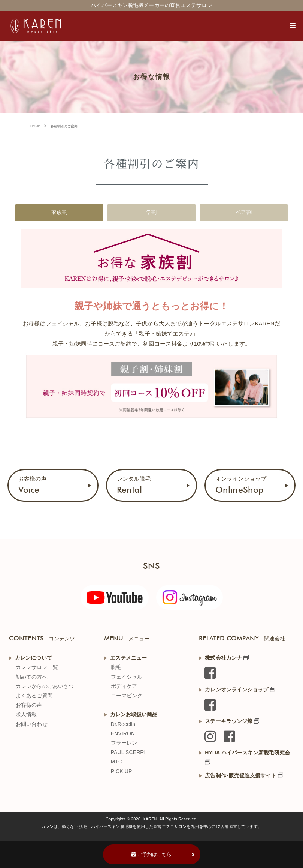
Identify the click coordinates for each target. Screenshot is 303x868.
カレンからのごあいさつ (45, 686)
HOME (35, 126)
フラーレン (124, 743)
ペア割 (243, 212)
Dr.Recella (123, 724)
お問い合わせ (32, 724)
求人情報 (26, 714)
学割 (151, 212)
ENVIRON (123, 733)
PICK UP (122, 771)
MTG (117, 762)
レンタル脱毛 (134, 485)
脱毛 (116, 667)
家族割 (59, 212)
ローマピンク (127, 696)
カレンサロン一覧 (37, 667)
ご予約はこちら (152, 854)
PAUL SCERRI (128, 752)
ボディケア (124, 686)
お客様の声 (33, 485)
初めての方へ (32, 677)
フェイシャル (127, 677)
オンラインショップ (241, 485)
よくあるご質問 (34, 696)
